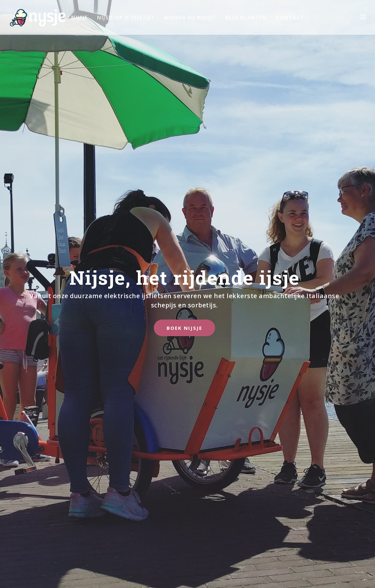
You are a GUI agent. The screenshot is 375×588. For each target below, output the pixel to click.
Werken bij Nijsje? (190, 18)
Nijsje (79, 18)
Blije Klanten (246, 18)
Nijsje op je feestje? (126, 18)
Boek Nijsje (184, 328)
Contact (290, 18)
